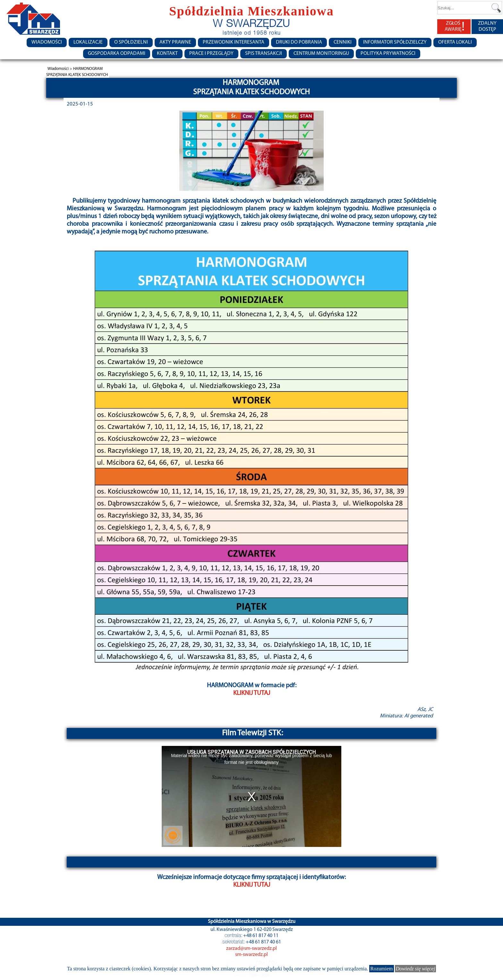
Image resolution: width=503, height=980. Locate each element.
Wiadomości (47, 42)
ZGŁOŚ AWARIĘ (455, 27)
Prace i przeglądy (211, 54)
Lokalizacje (88, 42)
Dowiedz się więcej (416, 969)
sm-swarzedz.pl (251, 955)
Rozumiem (381, 969)
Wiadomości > (60, 69)
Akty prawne (175, 42)
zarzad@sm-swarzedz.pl (251, 949)
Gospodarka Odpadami (117, 54)
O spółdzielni (131, 42)
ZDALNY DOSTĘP (487, 26)
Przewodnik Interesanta (234, 42)
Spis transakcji (264, 54)
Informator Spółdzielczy (395, 42)
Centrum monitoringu (321, 54)
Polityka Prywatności (388, 54)
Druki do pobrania (299, 42)
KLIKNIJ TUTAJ (252, 693)
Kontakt (167, 54)
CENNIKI (343, 42)
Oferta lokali (455, 42)
